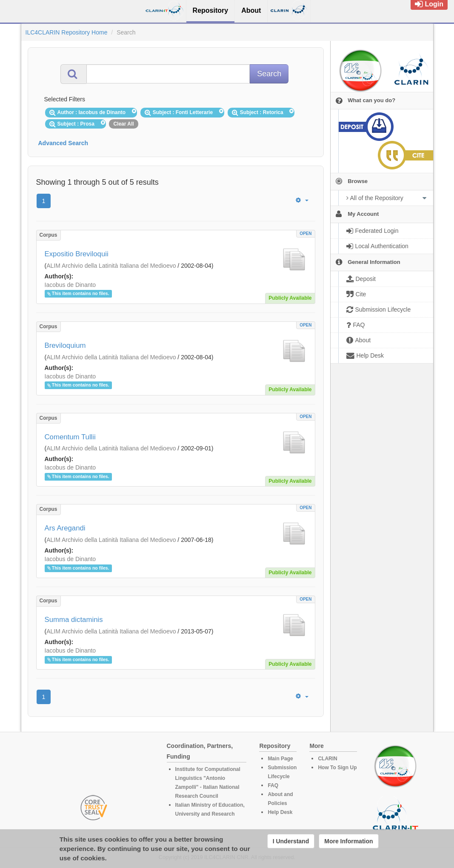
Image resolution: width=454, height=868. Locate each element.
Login (429, 4)
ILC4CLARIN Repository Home (67, 32)
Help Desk (280, 812)
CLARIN (327, 759)
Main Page (280, 759)
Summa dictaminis (74, 620)
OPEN (306, 233)
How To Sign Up (337, 768)
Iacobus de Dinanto (70, 285)
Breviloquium (65, 345)
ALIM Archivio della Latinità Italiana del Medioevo (111, 266)
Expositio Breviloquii (77, 254)
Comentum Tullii (70, 437)
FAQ (273, 785)
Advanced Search (63, 143)
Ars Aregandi (65, 528)
